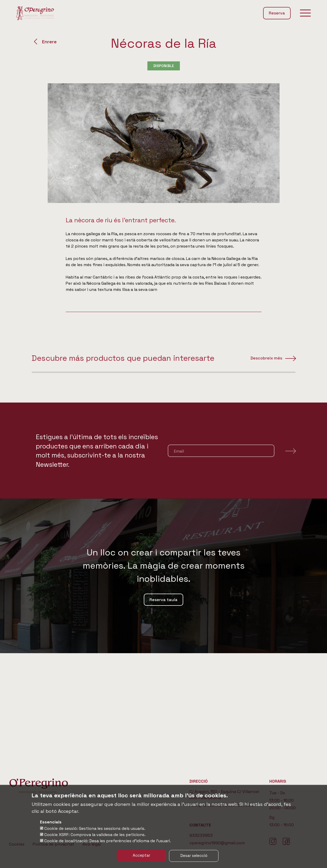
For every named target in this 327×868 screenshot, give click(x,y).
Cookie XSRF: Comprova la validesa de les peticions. (95, 835)
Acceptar (140, 855)
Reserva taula (163, 704)
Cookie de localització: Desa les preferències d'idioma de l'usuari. (108, 841)
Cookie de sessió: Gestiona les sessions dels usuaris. (95, 829)
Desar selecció (196, 855)
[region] (163, 421)
